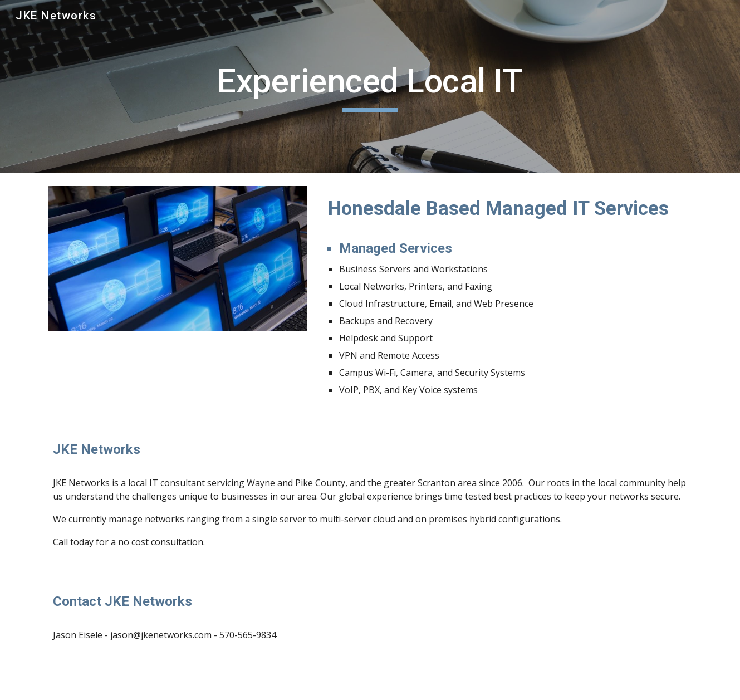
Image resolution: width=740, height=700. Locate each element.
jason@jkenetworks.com (161, 635)
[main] (370, 86)
